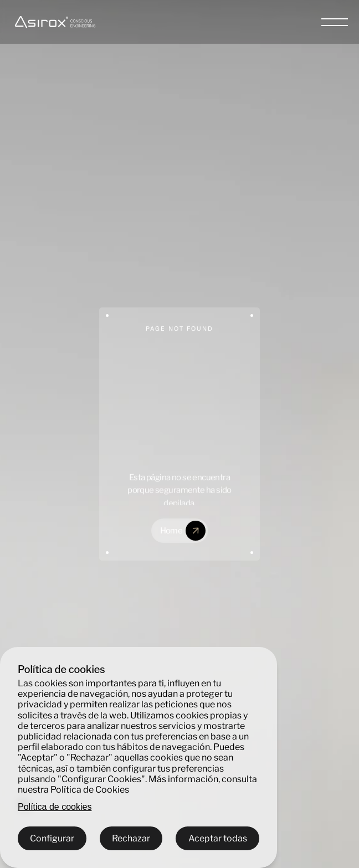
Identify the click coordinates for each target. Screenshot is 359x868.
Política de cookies (55, 807)
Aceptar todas (218, 838)
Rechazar (131, 838)
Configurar (52, 838)
